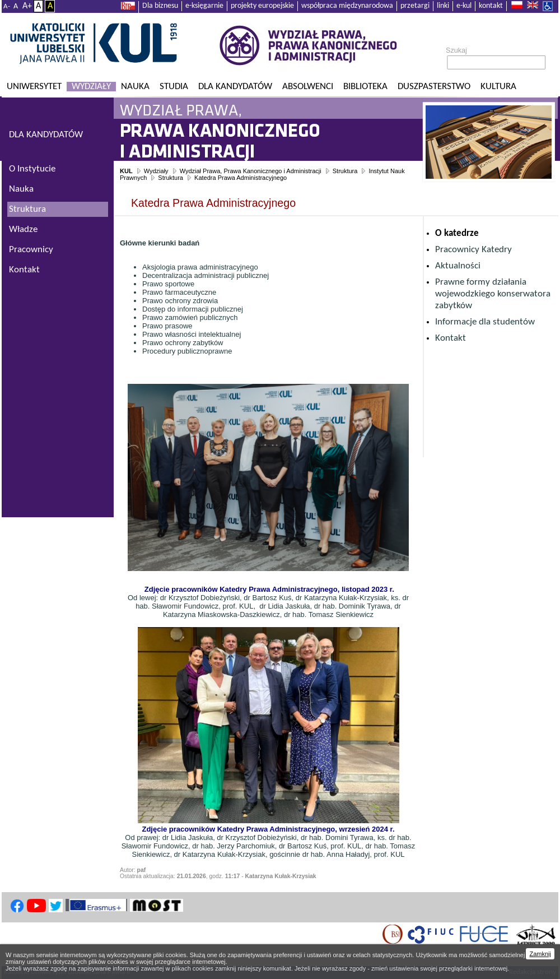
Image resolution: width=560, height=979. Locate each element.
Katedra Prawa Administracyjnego (241, 178)
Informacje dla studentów (485, 322)
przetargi (415, 6)
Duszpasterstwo (434, 87)
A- (7, 6)
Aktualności (458, 266)
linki (443, 6)
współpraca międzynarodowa (347, 6)
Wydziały (91, 87)
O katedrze (457, 233)
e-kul (464, 6)
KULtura (498, 87)
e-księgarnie (204, 6)
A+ (27, 6)
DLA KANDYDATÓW (46, 135)
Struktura (345, 171)
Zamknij (540, 954)
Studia (174, 87)
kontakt (491, 6)
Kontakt (451, 338)
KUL (126, 171)
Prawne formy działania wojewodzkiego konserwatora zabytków (493, 294)
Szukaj (456, 50)
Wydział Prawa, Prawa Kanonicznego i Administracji (251, 171)
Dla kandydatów (235, 87)
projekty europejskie (262, 6)
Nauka (135, 87)
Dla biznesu (160, 6)
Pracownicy (31, 250)
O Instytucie (32, 169)
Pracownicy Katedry (473, 250)
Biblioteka (365, 87)
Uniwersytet (34, 87)
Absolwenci (308, 87)
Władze (23, 229)
